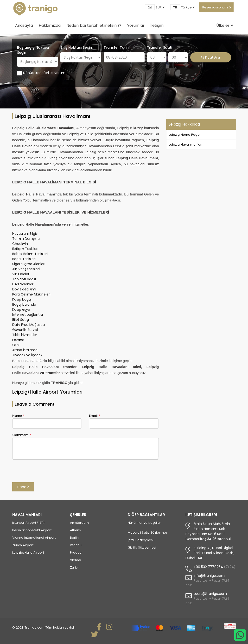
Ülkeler (225, 25)
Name (18, 416)
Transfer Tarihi (117, 47)
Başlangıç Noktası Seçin (33, 50)
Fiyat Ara (211, 57)
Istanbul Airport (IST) (28, 523)
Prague (76, 553)
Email (95, 416)
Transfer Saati (159, 47)
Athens (75, 530)
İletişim (157, 25)
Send (23, 487)
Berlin (74, 538)
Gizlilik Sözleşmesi (142, 547)
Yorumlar (136, 25)
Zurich (75, 567)
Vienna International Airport (34, 538)
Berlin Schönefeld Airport (32, 530)
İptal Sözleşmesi (141, 540)
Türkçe (188, 7)
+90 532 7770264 (208, 567)
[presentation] (49, 473)
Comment (22, 435)
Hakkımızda (50, 25)
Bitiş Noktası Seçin (76, 47)
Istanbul (76, 545)
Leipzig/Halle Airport (28, 553)
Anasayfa (24, 25)
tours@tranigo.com (210, 594)
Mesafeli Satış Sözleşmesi (148, 533)
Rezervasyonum (215, 7)
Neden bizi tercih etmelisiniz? (94, 25)
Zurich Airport (23, 545)
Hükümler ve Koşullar (144, 523)
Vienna (76, 560)
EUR (160, 7)
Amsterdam (79, 523)
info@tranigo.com (209, 576)
